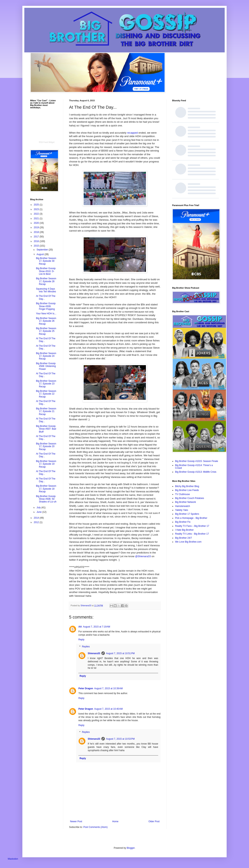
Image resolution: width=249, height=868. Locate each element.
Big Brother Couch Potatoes (190, 498)
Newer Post (76, 821)
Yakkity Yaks (182, 510)
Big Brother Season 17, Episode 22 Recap (46, 394)
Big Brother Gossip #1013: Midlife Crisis (196, 472)
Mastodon (13, 859)
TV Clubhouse (182, 494)
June (39, 512)
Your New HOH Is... (46, 314)
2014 (37, 518)
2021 (37, 219)
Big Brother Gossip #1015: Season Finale (197, 461)
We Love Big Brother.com (188, 542)
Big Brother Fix (183, 522)
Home (115, 821)
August (41, 254)
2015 (37, 246)
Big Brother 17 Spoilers (187, 514)
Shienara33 (94, 653)
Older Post (154, 821)
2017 (37, 237)
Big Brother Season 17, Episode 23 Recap (46, 384)
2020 (37, 223)
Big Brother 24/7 (184, 538)
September (43, 250)
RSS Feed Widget (47, 142)
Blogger (131, 848)
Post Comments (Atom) (95, 827)
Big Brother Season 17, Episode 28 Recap (46, 281)
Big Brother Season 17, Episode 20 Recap (46, 446)
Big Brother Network (185, 502)
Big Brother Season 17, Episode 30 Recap (46, 261)
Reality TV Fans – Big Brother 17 (192, 526)
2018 (37, 232)
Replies (86, 647)
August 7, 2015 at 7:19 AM (96, 627)
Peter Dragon (86, 688)
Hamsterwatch (183, 506)
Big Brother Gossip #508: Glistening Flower (46, 366)
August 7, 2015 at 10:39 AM (108, 688)
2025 (37, 205)
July (39, 508)
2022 (37, 214)
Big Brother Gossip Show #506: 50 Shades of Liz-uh (46, 499)
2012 (37, 522)
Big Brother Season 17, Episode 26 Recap (46, 321)
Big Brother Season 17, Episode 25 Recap (46, 331)
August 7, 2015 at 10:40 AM (108, 709)
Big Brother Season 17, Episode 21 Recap (46, 411)
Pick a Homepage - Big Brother (191, 518)
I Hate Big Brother (184, 530)
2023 (37, 209)
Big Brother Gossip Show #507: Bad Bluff (46, 429)
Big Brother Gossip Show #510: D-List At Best (46, 271)
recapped (132, 133)
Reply (81, 640)
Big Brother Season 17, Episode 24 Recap (46, 356)
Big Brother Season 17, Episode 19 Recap (46, 464)
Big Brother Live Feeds (187, 490)
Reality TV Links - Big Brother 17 (192, 534)
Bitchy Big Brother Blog (187, 486)
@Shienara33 (143, 556)
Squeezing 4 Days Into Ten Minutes (46, 290)
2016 (37, 241)
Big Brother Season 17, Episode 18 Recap (46, 489)
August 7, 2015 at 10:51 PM (120, 653)
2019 (37, 227)
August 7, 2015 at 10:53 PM (120, 739)
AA (80, 627)
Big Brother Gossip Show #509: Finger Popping (46, 306)
